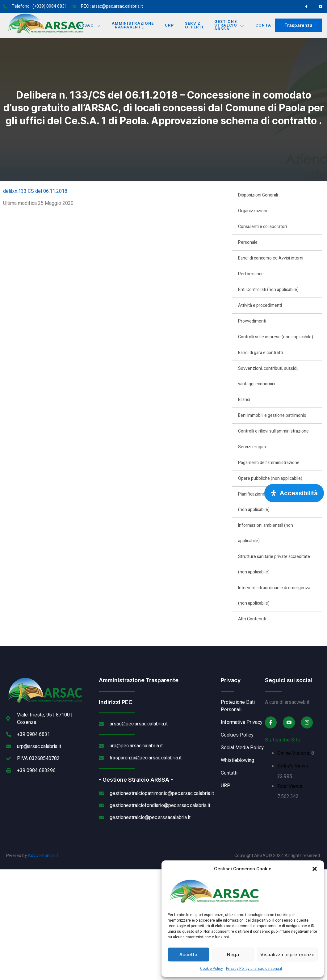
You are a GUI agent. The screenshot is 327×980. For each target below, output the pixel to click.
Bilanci (244, 400)
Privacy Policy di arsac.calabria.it (254, 969)
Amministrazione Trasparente (133, 25)
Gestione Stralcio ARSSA (230, 25)
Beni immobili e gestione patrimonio (272, 415)
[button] (315, 869)
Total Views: (291, 786)
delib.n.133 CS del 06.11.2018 (35, 191)
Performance (251, 274)
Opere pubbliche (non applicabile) (270, 478)
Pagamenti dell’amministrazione (269, 463)
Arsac (89, 25)
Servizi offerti (194, 25)
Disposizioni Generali (258, 195)
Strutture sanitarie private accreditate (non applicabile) (274, 564)
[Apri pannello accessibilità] (294, 493)
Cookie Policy (212, 969)
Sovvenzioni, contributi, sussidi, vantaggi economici (268, 376)
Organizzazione (253, 211)
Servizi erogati (252, 447)
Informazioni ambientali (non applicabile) (266, 533)
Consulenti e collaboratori (262, 227)
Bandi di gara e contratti (260, 353)
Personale (248, 242)
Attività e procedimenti (260, 305)
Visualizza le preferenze (287, 955)
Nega (233, 955)
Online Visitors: (294, 753)
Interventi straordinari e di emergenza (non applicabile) (274, 596)
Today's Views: (294, 766)
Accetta (188, 955)
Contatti (267, 25)
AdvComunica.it (43, 856)
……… (242, 635)
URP (169, 25)
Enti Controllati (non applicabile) (268, 290)
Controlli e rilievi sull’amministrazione (273, 431)
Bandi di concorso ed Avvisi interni (271, 258)
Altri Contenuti (252, 619)
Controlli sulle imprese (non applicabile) (276, 337)
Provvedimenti (252, 321)
